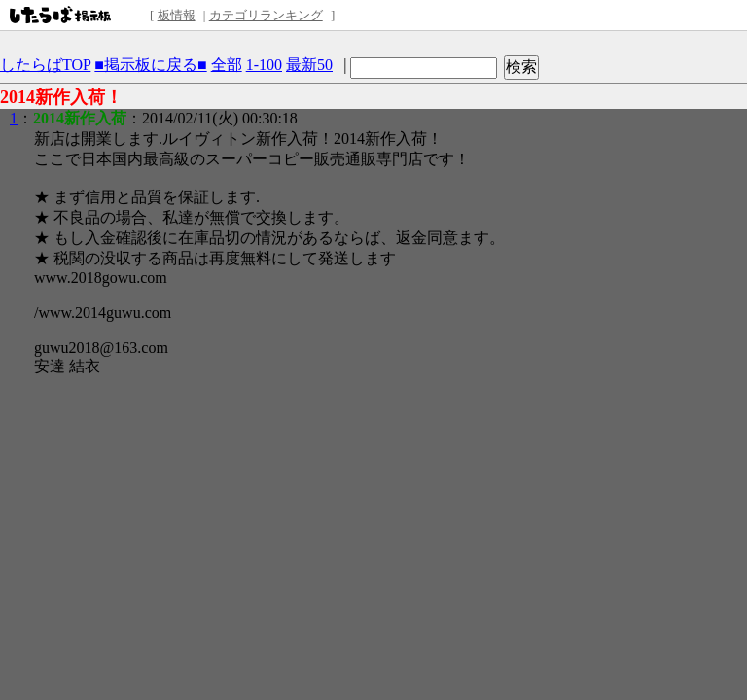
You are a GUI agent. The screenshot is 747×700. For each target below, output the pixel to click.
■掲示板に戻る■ (150, 65)
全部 (227, 65)
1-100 (264, 65)
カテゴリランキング (266, 15)
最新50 (309, 65)
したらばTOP (45, 65)
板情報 (177, 15)
